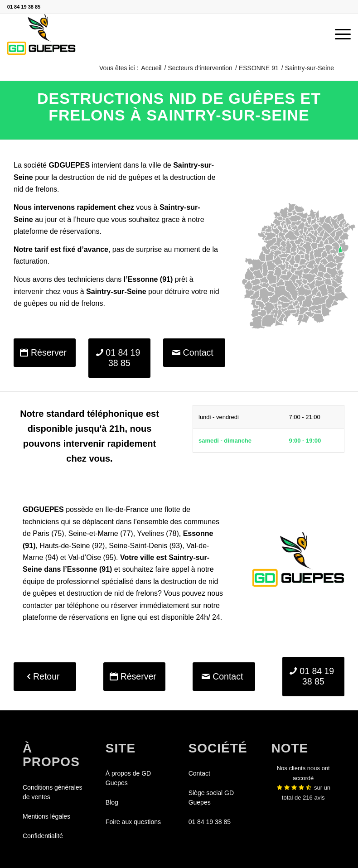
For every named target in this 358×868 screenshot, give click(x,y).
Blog (112, 802)
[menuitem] (338, 34)
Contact (199, 773)
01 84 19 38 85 (24, 7)
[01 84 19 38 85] (119, 358)
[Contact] (194, 353)
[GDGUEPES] (41, 34)
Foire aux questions (133, 822)
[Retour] (45, 677)
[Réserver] (45, 353)
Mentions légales (46, 816)
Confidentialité (43, 836)
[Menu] (338, 34)
